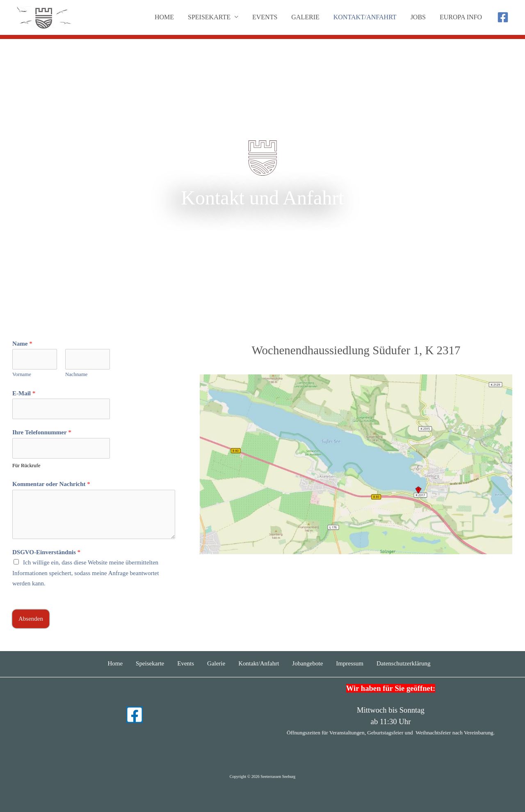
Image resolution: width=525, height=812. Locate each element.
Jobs (419, 17)
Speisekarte (150, 663)
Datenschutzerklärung (404, 663)
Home (170, 17)
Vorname (22, 374)
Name (22, 344)
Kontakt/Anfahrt (367, 17)
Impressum (350, 663)
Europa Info (461, 17)
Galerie (308, 17)
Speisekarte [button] (214, 17)
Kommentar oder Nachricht (51, 484)
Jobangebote (307, 663)
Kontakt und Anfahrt (262, 198)
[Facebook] (503, 17)
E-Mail (24, 393)
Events (268, 17)
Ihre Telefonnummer (42, 432)
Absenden (31, 619)
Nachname (76, 374)
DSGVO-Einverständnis (46, 552)
